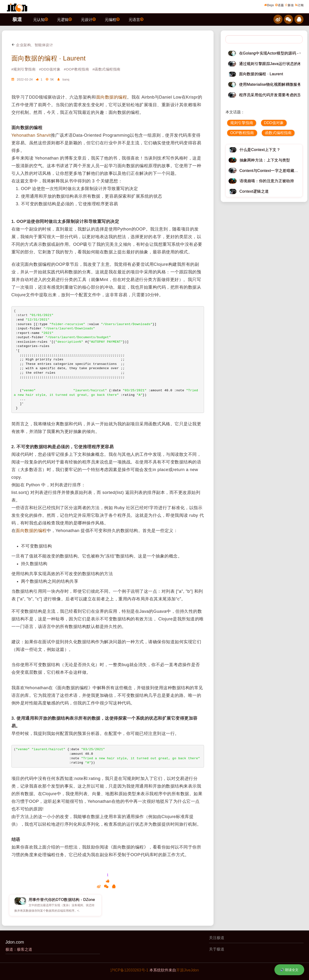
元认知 (41, 19)
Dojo (269, 5)
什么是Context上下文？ (260, 150)
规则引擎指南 (242, 123)
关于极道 (217, 949)
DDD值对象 (274, 123)
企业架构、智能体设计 (32, 45)
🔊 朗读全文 (289, 970)
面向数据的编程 (112, 97)
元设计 (88, 19)
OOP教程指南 (242, 133)
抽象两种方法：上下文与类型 (265, 160)
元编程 (112, 19)
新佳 (289, 5)
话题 (280, 5)
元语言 (136, 19)
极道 (17, 19)
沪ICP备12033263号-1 (129, 970)
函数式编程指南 (278, 133)
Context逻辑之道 (254, 191)
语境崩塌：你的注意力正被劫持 (267, 181)
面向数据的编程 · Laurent (49, 58)
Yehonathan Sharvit (31, 135)
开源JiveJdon (187, 970)
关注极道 (217, 938)
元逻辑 (64, 19)
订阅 (299, 5)
